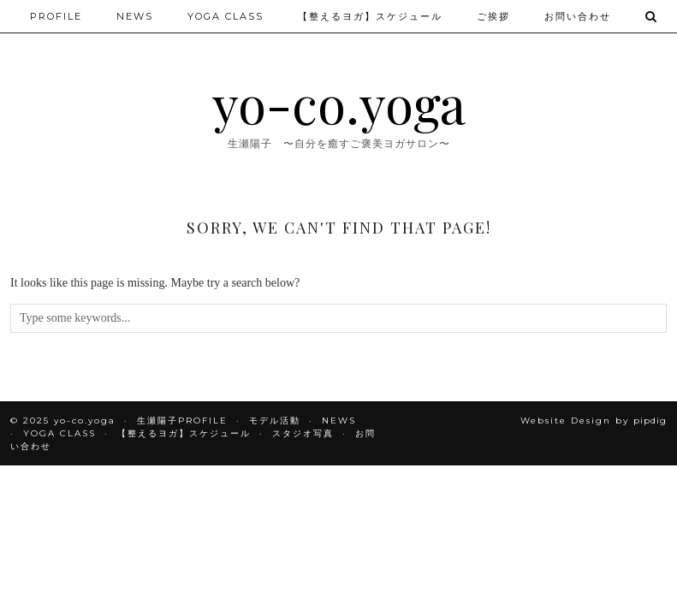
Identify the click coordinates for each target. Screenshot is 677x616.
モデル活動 (275, 421)
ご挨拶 (493, 16)
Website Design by (594, 421)
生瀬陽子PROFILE (182, 421)
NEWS (135, 16)
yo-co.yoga (339, 103)
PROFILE (56, 16)
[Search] (652, 16)
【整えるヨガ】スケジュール (370, 16)
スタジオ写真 (303, 433)
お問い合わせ (578, 16)
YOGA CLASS (226, 16)
